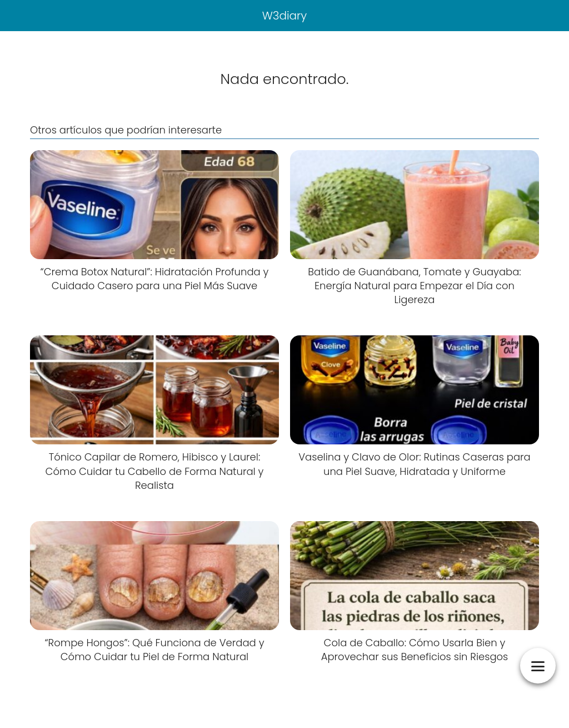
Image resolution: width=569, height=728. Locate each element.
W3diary (285, 16)
